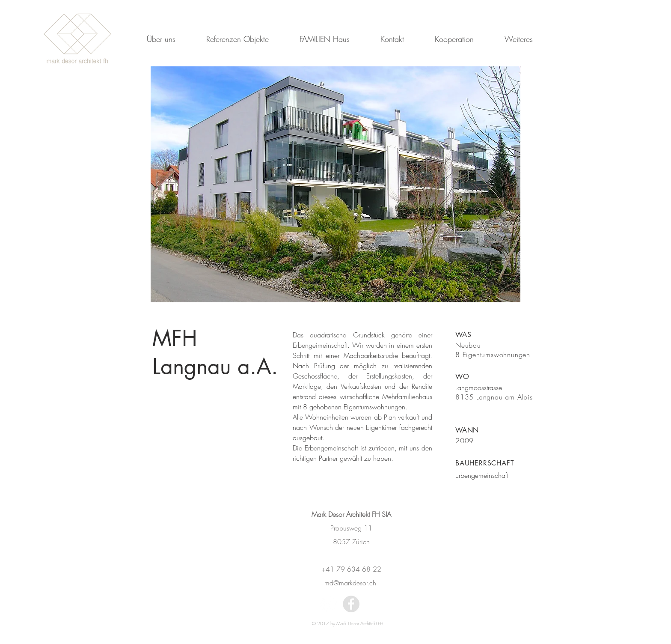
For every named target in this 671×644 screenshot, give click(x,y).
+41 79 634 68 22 (351, 569)
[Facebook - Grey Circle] (351, 604)
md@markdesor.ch (351, 583)
